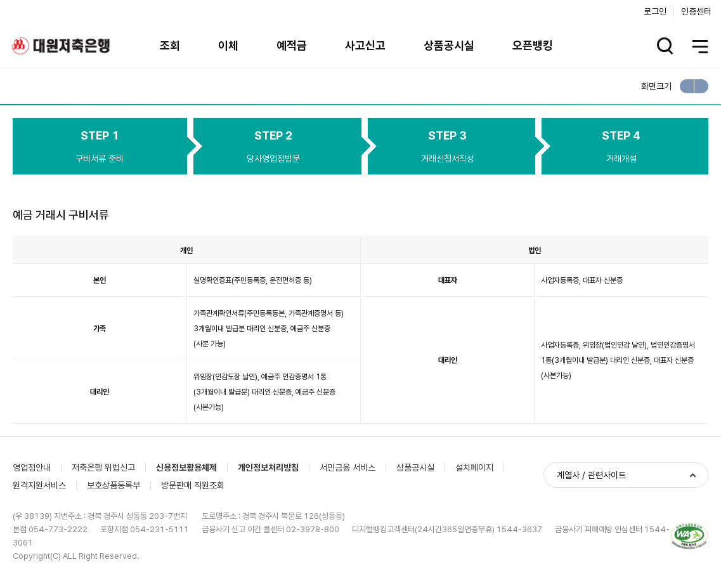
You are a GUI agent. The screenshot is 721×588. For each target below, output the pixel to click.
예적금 (292, 45)
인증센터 (696, 11)
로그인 (655, 11)
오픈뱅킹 (533, 45)
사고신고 (365, 45)
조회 (170, 45)
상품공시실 (449, 45)
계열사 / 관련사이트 (591, 475)
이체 (228, 45)
